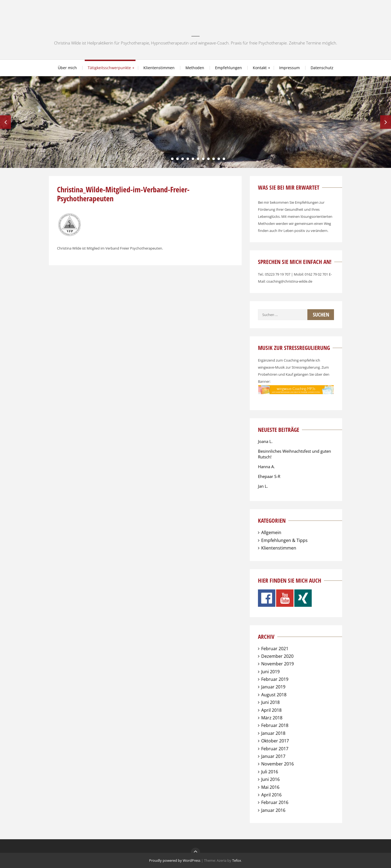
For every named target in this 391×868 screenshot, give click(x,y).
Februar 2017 (275, 749)
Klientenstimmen (159, 68)
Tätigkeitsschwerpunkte (109, 68)
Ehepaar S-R (269, 476)
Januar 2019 (273, 687)
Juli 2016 (270, 772)
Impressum (289, 68)
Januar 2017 (273, 756)
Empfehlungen (228, 68)
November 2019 (278, 664)
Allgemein (271, 532)
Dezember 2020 (277, 656)
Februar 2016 (275, 802)
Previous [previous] (5, 122)
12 (224, 159)
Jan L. (263, 486)
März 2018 (272, 718)
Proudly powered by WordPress (175, 860)
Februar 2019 (275, 679)
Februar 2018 (275, 725)
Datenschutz (322, 68)
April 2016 (271, 795)
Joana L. (265, 441)
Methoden (195, 68)
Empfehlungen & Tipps (284, 540)
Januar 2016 (273, 810)
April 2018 (271, 710)
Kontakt (260, 68)
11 (219, 159)
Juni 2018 (270, 702)
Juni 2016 (270, 779)
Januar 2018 (273, 733)
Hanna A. (266, 467)
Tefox (237, 860)
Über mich (67, 68)
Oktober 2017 (275, 741)
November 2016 (278, 764)
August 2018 (274, 695)
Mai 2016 (270, 787)
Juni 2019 (270, 672)
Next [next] (386, 122)
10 (214, 159)
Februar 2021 (275, 649)
